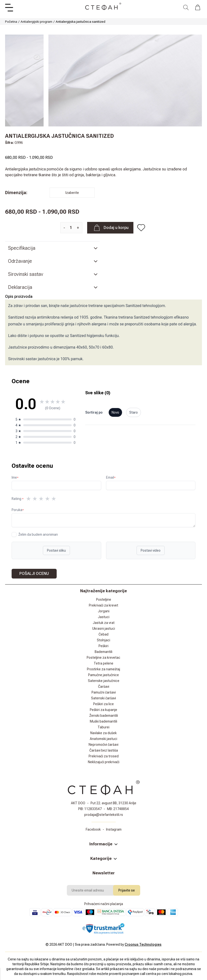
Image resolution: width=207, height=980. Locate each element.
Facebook (93, 829)
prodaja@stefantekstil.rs (104, 815)
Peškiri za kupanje (103, 710)
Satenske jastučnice (104, 681)
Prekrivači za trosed (104, 756)
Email (111, 477)
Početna (11, 22)
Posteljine (104, 600)
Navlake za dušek (103, 733)
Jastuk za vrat (104, 623)
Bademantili (103, 652)
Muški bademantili (103, 721)
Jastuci (104, 617)
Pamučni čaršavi (104, 692)
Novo (115, 412)
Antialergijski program (36, 22)
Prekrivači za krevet (103, 605)
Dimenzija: (16, 193)
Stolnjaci (103, 640)
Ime (15, 477)
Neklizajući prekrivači (104, 762)
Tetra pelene (103, 663)
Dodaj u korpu (110, 228)
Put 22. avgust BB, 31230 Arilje (113, 803)
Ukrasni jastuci (104, 629)
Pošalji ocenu (34, 574)
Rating (18, 499)
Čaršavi (104, 687)
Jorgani (104, 611)
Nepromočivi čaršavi (103, 745)
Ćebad (103, 634)
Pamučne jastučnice (103, 675)
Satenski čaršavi (103, 698)
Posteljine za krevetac (103, 658)
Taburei (103, 727)
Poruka (18, 510)
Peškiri (103, 646)
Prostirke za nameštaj (103, 669)
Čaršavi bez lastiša (104, 750)
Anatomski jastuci (103, 739)
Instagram (114, 829)
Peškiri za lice (103, 704)
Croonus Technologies (143, 944)
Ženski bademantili (104, 716)
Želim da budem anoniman (38, 534)
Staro (134, 412)
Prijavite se (127, 890)
